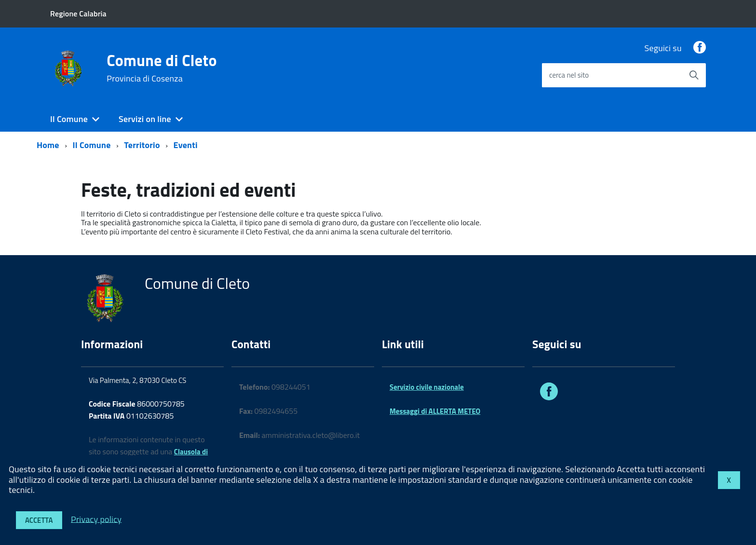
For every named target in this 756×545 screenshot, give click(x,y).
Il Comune (69, 119)
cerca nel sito (569, 75)
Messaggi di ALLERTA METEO (435, 411)
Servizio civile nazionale (427, 387)
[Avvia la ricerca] (694, 75)
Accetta (39, 520)
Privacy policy (96, 519)
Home (48, 145)
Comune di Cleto (162, 68)
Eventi (186, 145)
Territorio (142, 145)
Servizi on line (145, 119)
